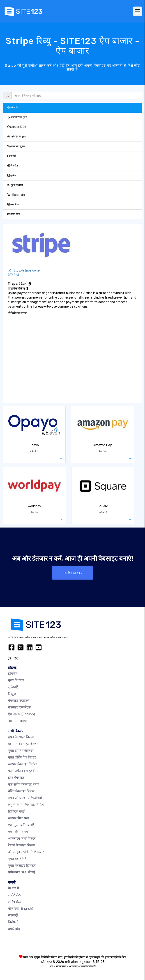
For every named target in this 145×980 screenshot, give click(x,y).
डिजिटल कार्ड (16, 811)
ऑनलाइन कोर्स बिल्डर (22, 838)
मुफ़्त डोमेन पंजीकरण (21, 751)
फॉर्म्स (12, 156)
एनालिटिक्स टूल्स (17, 117)
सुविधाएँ (13, 687)
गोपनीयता (61, 966)
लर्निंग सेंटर (15, 902)
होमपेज (13, 674)
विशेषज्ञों (13, 922)
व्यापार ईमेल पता (19, 818)
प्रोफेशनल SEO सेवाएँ (22, 872)
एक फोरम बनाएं (18, 832)
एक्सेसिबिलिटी (88, 966)
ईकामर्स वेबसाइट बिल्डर (23, 744)
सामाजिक (14, 204)
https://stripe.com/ (24, 271)
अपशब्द (73, 966)
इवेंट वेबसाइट (16, 778)
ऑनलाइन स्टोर (16, 195)
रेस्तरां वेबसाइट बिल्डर (22, 845)
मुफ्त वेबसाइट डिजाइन (22, 866)
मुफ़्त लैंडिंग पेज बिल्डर (22, 757)
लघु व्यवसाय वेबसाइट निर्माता (26, 805)
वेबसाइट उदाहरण (19, 701)
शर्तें (51, 966)
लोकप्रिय (13, 108)
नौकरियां (21, 909)
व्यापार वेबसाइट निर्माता (23, 764)
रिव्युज (12, 694)
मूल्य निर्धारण (15, 185)
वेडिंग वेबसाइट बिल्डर (21, 791)
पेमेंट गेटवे (14, 214)
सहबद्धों (13, 915)
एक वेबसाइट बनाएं (72, 573)
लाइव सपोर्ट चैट (17, 127)
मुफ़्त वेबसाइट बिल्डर (21, 737)
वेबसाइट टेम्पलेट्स (19, 707)
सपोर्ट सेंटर (15, 895)
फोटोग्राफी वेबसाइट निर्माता (25, 771)
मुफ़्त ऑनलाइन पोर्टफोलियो (25, 798)
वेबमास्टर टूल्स (16, 146)
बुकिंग (12, 175)
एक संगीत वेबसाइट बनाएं (24, 784)
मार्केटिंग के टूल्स (17, 137)
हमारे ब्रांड (14, 929)
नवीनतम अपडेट (18, 721)
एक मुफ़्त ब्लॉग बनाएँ (21, 825)
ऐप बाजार (22, 714)
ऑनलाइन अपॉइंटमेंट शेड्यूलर (26, 852)
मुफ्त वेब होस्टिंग (18, 859)
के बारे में (14, 888)
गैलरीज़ (13, 166)
